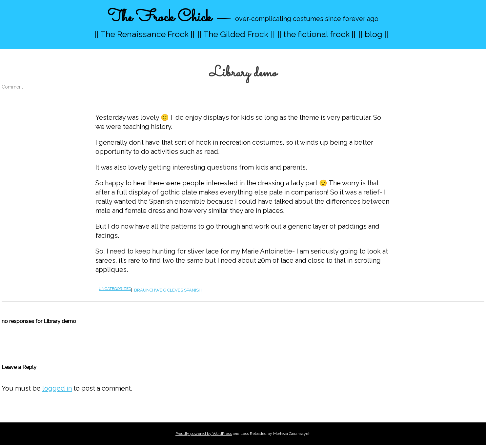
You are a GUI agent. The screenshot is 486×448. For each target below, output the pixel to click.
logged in (57, 388)
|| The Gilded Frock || (236, 34)
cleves (175, 290)
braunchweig (150, 290)
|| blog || (374, 34)
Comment (12, 87)
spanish (193, 290)
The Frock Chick (160, 18)
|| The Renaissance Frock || (145, 34)
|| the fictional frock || (316, 34)
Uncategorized (115, 289)
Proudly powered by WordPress (204, 434)
